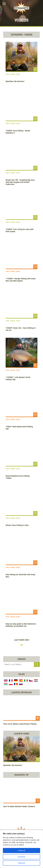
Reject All (21, 863)
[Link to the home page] (22, 8)
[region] (21, 849)
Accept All (21, 851)
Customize (21, 857)
